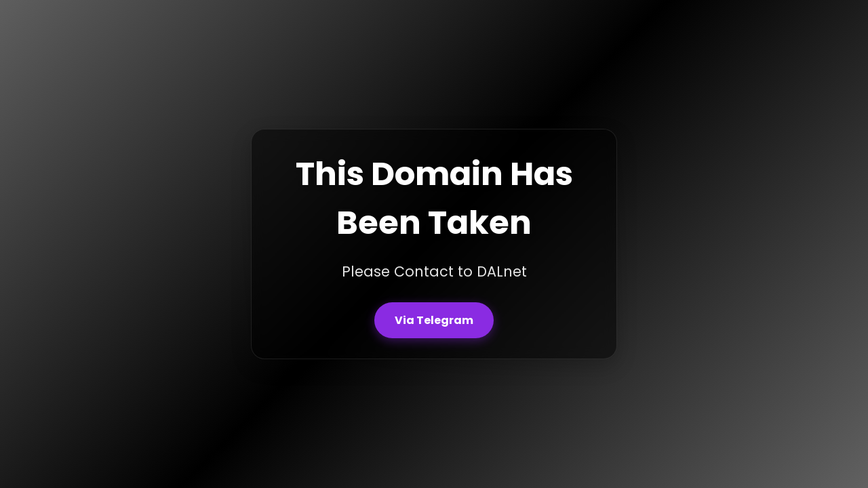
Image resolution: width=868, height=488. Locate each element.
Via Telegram (434, 320)
